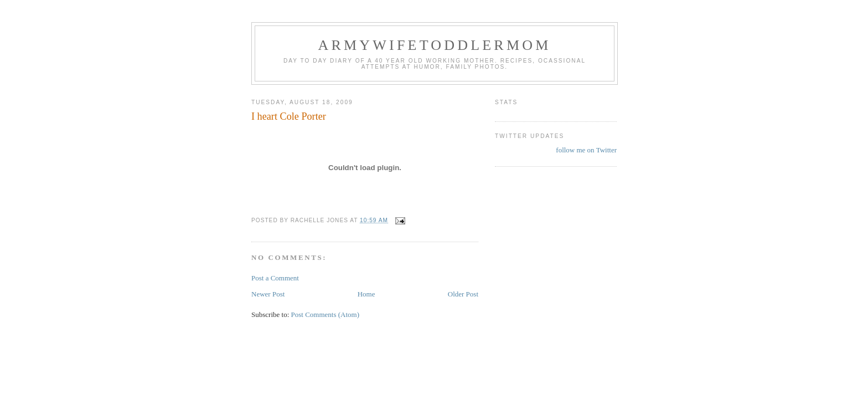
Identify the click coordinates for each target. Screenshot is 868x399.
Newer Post (268, 294)
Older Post (463, 294)
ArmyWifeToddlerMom (434, 45)
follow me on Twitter (586, 150)
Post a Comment (275, 278)
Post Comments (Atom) (325, 314)
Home (366, 294)
